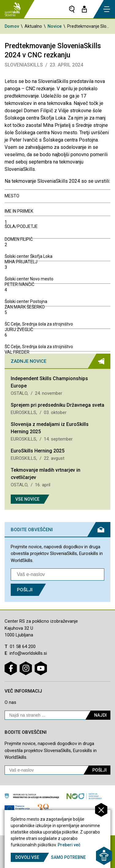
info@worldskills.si (28, 653)
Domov (12, 26)
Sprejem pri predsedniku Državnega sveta (57, 405)
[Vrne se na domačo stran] (13, 9)
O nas (10, 702)
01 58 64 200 (23, 646)
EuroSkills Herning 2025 (38, 451)
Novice (55, 26)
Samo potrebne (68, 857)
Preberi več (69, 845)
